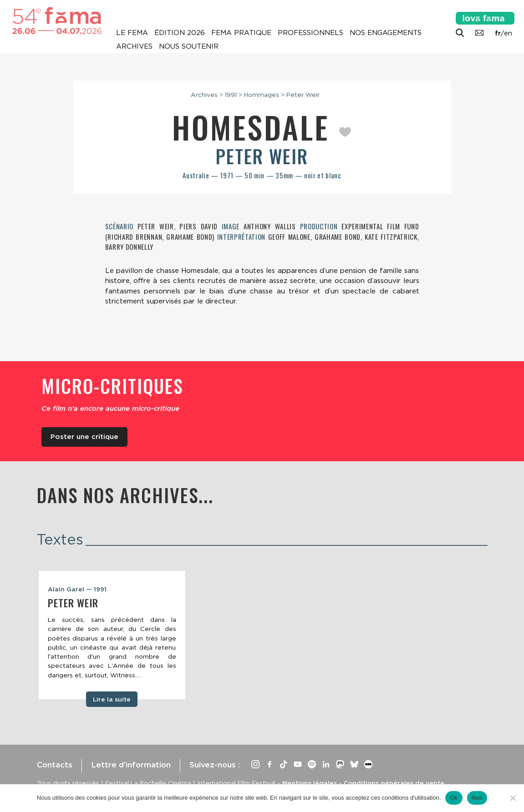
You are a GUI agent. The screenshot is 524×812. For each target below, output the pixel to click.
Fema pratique (241, 33)
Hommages (262, 95)
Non (477, 798)
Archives (134, 46)
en (508, 33)
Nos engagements (386, 33)
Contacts (55, 765)
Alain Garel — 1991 (77, 589)
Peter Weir (303, 95)
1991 (231, 95)
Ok (454, 798)
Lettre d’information (131, 765)
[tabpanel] (112, 635)
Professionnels (310, 33)
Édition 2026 (180, 33)
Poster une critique (84, 437)
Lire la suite (112, 699)
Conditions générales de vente (394, 783)
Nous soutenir (189, 46)
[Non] (513, 798)
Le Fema (132, 33)
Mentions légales (310, 783)
